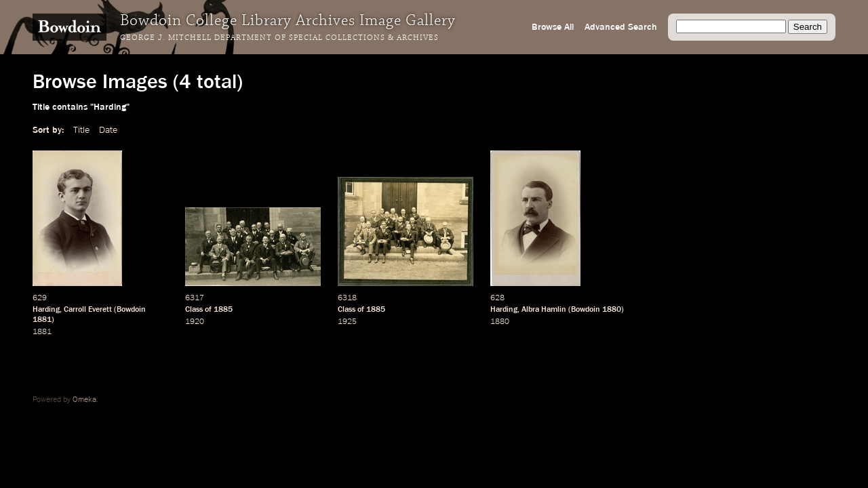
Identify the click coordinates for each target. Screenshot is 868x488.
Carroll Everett (88, 310)
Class (194, 310)
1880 (612, 310)
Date (108, 130)
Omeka (84, 400)
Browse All (553, 27)
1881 (42, 320)
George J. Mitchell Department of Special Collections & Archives (279, 38)
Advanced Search (621, 27)
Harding (46, 310)
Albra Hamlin (544, 310)
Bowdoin (131, 310)
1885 (223, 310)
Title (81, 130)
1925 (347, 322)
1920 (195, 322)
